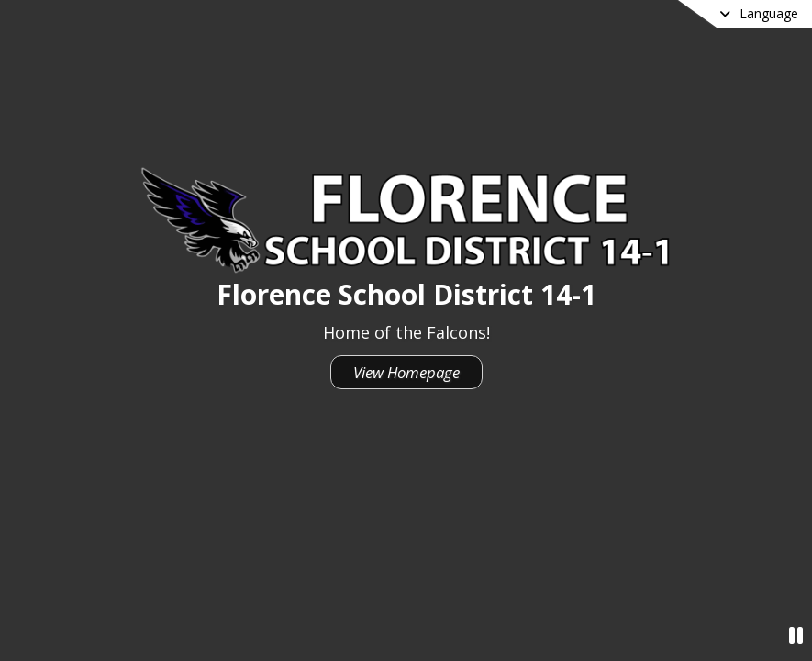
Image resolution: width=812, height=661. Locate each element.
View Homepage (406, 372)
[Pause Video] (796, 635)
